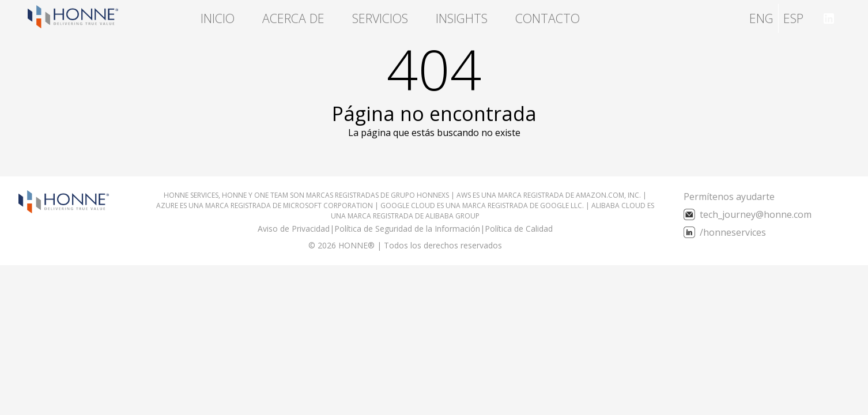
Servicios (380, 18)
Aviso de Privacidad (294, 229)
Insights (462, 18)
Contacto (548, 18)
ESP (793, 18)
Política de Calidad (519, 229)
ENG (761, 18)
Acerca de (293, 18)
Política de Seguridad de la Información (407, 229)
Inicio (218, 18)
